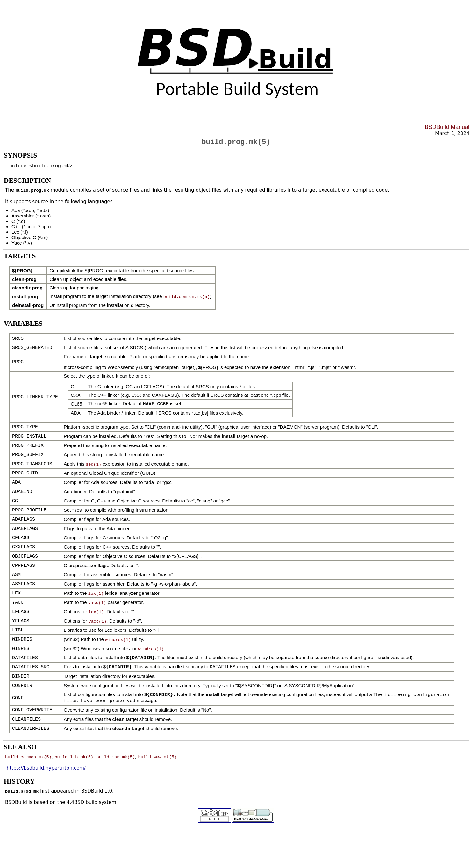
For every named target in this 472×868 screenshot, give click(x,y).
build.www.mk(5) (157, 771)
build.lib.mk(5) (74, 771)
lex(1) (96, 602)
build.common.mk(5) (187, 299)
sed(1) (93, 469)
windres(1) (118, 650)
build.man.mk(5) (116, 771)
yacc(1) (97, 612)
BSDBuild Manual (447, 127)
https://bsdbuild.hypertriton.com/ (46, 782)
